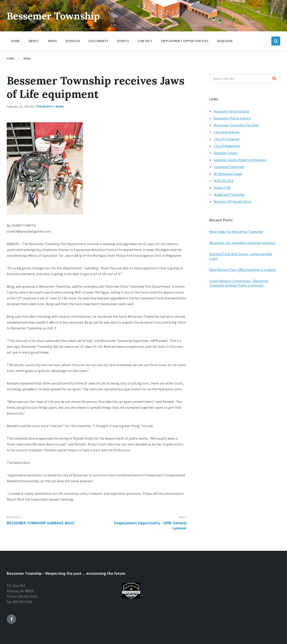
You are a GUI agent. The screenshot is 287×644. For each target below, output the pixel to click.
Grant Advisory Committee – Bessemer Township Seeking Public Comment (239, 283)
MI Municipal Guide (228, 174)
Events (123, 41)
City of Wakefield (227, 146)
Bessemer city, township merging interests (242, 243)
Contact (145, 41)
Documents (98, 42)
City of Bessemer (227, 132)
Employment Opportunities (185, 41)
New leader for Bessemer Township (236, 231)
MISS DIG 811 (224, 181)
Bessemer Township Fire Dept (237, 125)
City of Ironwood (226, 139)
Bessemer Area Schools (232, 111)
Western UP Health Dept (233, 201)
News (52, 41)
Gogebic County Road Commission (240, 160)
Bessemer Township (59, 16)
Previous (14, 517)
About (34, 41)
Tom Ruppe (44, 106)
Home (15, 41)
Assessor (225, 41)
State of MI (222, 188)
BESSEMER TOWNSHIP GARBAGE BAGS (41, 523)
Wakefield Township (229, 194)
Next (183, 517)
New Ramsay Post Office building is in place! (243, 270)
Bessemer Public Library (232, 118)
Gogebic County (226, 153)
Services (73, 42)
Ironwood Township (229, 167)
